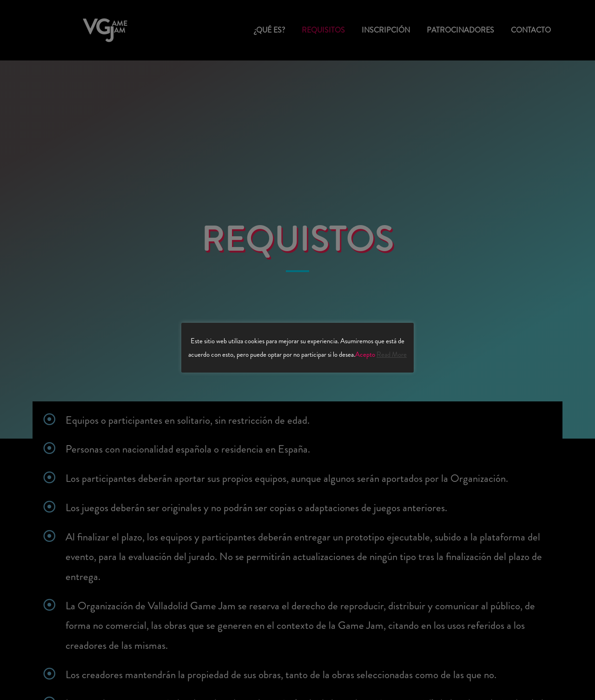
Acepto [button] (365, 354)
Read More (392, 354)
